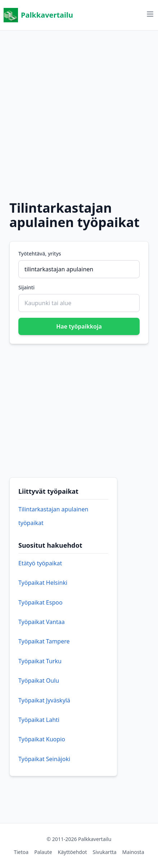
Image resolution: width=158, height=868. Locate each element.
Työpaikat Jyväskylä (44, 700)
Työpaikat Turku (40, 661)
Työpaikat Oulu (39, 681)
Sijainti (26, 287)
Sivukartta (104, 852)
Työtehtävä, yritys (40, 254)
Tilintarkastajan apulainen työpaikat (53, 516)
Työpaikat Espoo (40, 602)
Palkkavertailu (38, 15)
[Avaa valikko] (150, 14)
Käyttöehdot (73, 852)
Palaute (43, 852)
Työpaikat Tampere (44, 641)
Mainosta (133, 852)
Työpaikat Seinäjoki (44, 759)
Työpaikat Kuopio (42, 739)
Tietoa (21, 852)
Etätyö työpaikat (40, 563)
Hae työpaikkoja (79, 326)
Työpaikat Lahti (39, 720)
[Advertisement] (79, 110)
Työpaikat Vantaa (42, 622)
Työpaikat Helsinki (43, 583)
